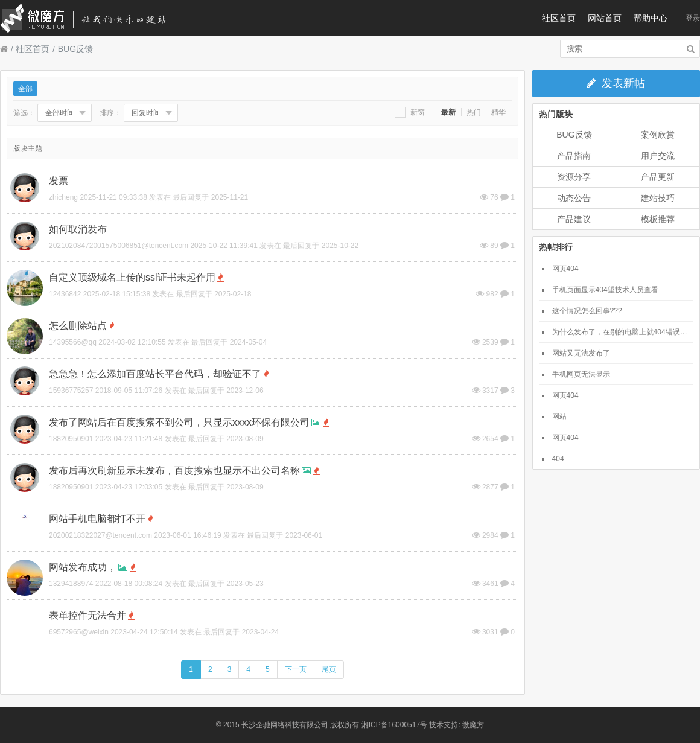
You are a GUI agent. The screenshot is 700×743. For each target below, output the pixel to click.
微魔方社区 (94, 18)
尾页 (329, 669)
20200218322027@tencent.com (100, 535)
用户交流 (658, 156)
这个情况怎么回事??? (587, 311)
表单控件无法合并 (87, 615)
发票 (59, 181)
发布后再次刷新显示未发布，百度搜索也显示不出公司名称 (174, 470)
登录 (693, 18)
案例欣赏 (658, 135)
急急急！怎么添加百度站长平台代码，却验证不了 (155, 374)
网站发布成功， (83, 567)
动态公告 (574, 198)
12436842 (65, 294)
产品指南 (574, 156)
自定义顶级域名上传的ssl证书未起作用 (132, 277)
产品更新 (658, 177)
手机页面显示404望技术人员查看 (605, 290)
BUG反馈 (75, 49)
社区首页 (559, 18)
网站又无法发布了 (581, 353)
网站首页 (605, 18)
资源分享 (574, 177)
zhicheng (63, 197)
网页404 (565, 269)
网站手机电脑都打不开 (97, 519)
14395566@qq (73, 342)
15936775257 (71, 391)
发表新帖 (616, 83)
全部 (25, 89)
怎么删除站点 (78, 326)
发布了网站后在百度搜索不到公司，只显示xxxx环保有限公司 (179, 422)
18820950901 (71, 439)
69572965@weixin (79, 632)
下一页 (296, 669)
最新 (448, 112)
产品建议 (574, 219)
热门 (474, 112)
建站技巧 (658, 198)
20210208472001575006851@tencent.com (119, 246)
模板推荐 (658, 219)
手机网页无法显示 (581, 374)
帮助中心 (651, 18)
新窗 (410, 112)
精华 (498, 112)
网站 (559, 416)
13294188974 (71, 584)
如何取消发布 (78, 229)
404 (558, 459)
